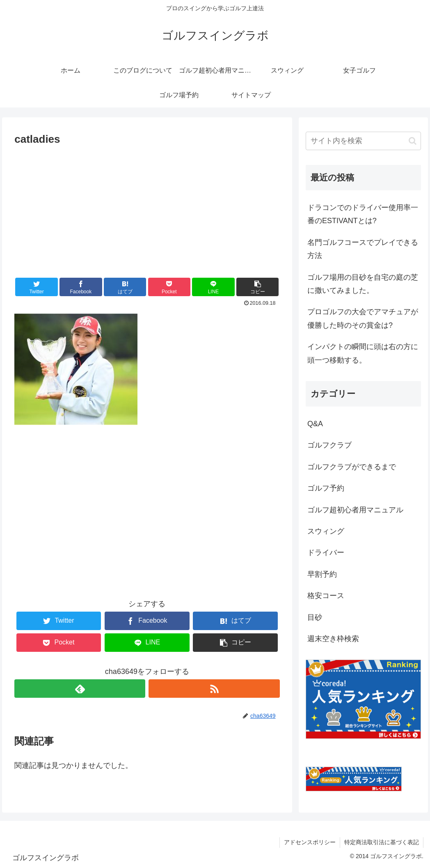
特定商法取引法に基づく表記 (382, 842)
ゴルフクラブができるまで (352, 467)
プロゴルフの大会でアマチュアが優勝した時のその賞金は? (363, 318)
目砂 (315, 617)
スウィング (326, 531)
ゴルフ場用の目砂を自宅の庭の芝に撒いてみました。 (363, 284)
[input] (363, 141)
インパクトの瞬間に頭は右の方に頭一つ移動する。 (363, 353)
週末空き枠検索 (333, 639)
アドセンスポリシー (310, 842)
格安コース (326, 596)
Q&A (315, 424)
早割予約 (322, 574)
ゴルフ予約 (326, 488)
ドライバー (326, 553)
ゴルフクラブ (329, 445)
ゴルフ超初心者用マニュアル (355, 510)
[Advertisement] (147, 210)
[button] (257, 287)
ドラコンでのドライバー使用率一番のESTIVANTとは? (363, 214)
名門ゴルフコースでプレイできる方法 (363, 249)
